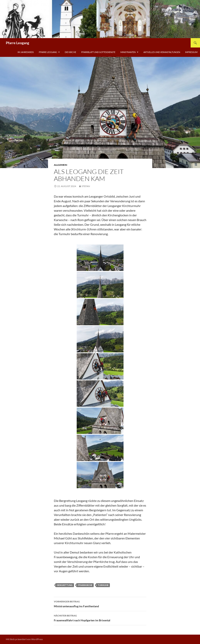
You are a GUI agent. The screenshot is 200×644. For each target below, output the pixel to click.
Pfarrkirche (85, 585)
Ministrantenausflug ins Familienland (100, 604)
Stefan (86, 186)
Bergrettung (65, 585)
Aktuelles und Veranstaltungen (162, 52)
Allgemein (60, 165)
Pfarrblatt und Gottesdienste (98, 52)
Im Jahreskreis (26, 52)
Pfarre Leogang (17, 43)
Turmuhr (103, 585)
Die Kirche (70, 52)
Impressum (191, 52)
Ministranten (128, 52)
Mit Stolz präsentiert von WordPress (24, 639)
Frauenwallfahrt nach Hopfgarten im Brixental (100, 618)
